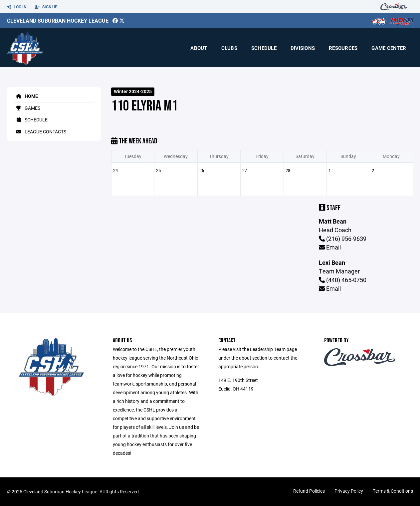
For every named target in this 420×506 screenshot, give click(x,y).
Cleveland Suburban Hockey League (58, 20)
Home (26, 96)
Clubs (229, 48)
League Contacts (40, 132)
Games (27, 108)
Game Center (389, 48)
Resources (343, 48)
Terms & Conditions (393, 491)
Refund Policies (309, 491)
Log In (17, 7)
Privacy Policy (349, 491)
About (199, 48)
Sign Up (46, 7)
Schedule (264, 48)
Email (330, 247)
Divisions (303, 48)
